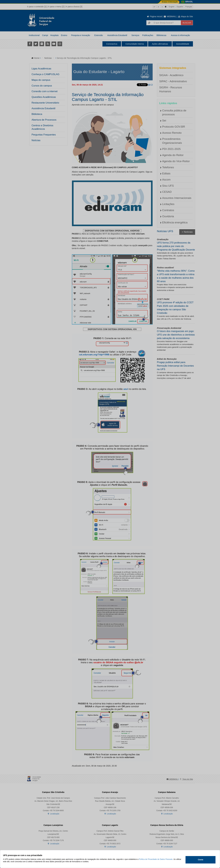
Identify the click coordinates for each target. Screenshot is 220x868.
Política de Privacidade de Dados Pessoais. (156, 859)
